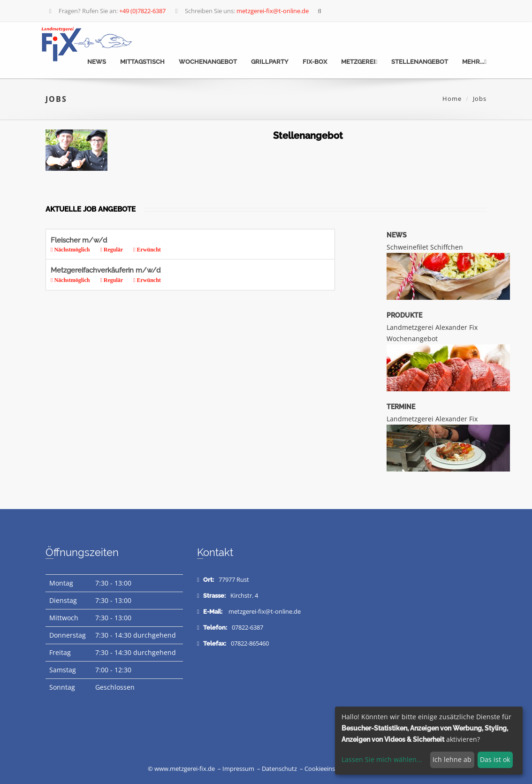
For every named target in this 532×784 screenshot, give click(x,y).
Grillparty (270, 62)
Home (452, 99)
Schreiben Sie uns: (241, 11)
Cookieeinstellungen (333, 769)
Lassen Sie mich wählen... (382, 759)
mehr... (474, 62)
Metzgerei (359, 62)
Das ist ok (495, 759)
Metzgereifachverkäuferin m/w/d (183, 275)
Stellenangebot (420, 62)
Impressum (238, 769)
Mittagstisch (142, 62)
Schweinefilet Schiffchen (425, 247)
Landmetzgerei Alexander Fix (432, 419)
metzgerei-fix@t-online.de (265, 612)
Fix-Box (315, 62)
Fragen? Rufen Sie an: (106, 11)
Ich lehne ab (452, 759)
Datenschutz (279, 769)
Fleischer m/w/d (183, 245)
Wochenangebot (208, 62)
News (97, 62)
